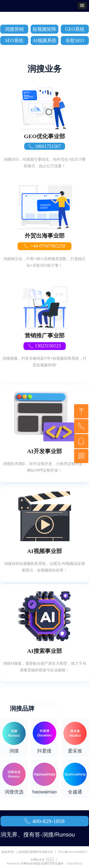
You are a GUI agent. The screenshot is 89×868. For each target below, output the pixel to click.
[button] (82, 6)
